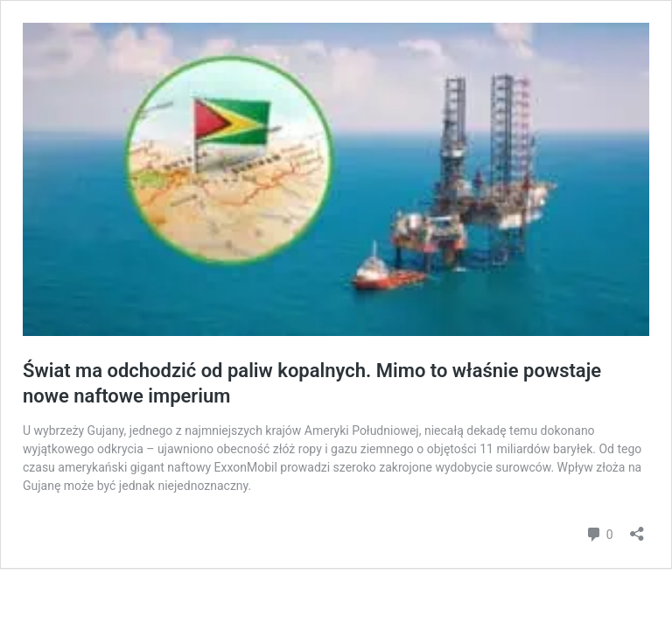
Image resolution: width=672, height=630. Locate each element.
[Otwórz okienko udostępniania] (637, 528)
